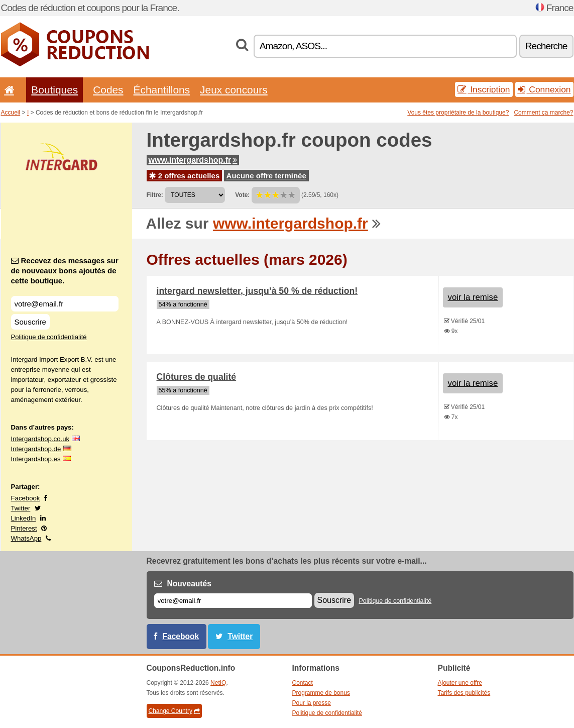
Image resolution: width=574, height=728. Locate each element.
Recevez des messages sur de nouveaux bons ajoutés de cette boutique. (65, 271)
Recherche (546, 46)
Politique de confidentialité (49, 337)
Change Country (174, 711)
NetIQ (218, 683)
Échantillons (162, 90)
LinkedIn (24, 518)
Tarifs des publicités (464, 693)
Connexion (544, 89)
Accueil (11, 113)
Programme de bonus (321, 693)
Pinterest (24, 528)
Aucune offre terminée (266, 176)
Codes (108, 90)
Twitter (21, 508)
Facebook (26, 498)
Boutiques (54, 90)
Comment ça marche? (543, 113)
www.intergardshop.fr (193, 160)
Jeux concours (234, 90)
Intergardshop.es (36, 459)
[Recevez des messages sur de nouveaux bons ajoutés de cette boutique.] (65, 304)
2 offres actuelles (185, 176)
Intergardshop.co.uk (40, 439)
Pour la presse (312, 703)
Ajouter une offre (460, 683)
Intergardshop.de (36, 449)
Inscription (484, 89)
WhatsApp (26, 538)
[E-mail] (233, 601)
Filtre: (155, 195)
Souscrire (30, 322)
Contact (303, 683)
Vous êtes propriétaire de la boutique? (458, 113)
